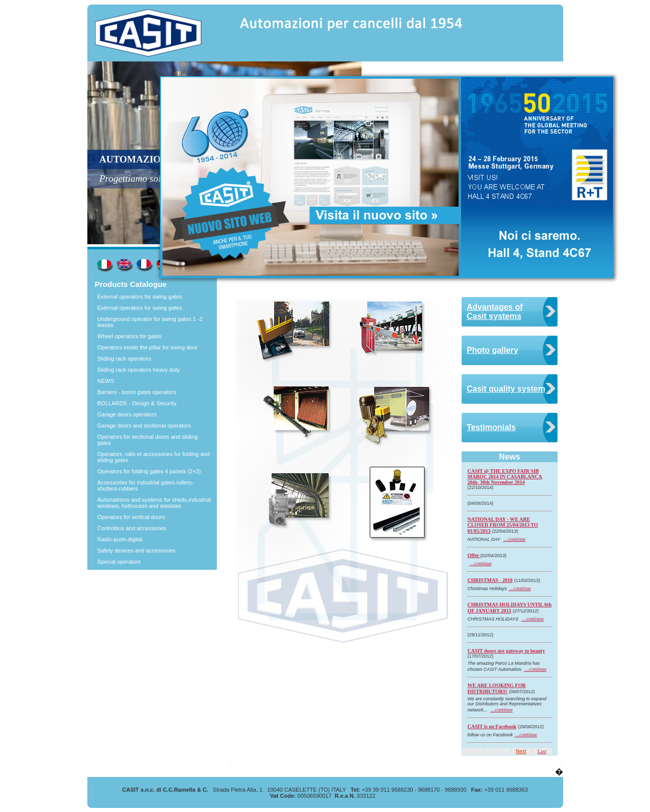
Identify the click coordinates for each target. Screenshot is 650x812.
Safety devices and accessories (137, 550)
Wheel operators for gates (130, 336)
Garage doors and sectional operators (144, 426)
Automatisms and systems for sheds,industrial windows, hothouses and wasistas (154, 503)
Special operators (119, 562)
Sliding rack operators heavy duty (139, 370)
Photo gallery (492, 350)
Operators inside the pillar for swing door (148, 347)
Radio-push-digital (120, 539)
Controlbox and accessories (132, 528)
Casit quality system (506, 389)
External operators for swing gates (140, 297)
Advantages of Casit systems (495, 312)
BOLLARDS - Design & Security (137, 403)
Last (542, 751)
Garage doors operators (127, 414)
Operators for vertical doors (131, 517)
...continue (514, 539)
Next (521, 751)
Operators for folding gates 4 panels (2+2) (149, 471)
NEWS (106, 381)
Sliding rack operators (124, 359)
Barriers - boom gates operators (137, 392)
